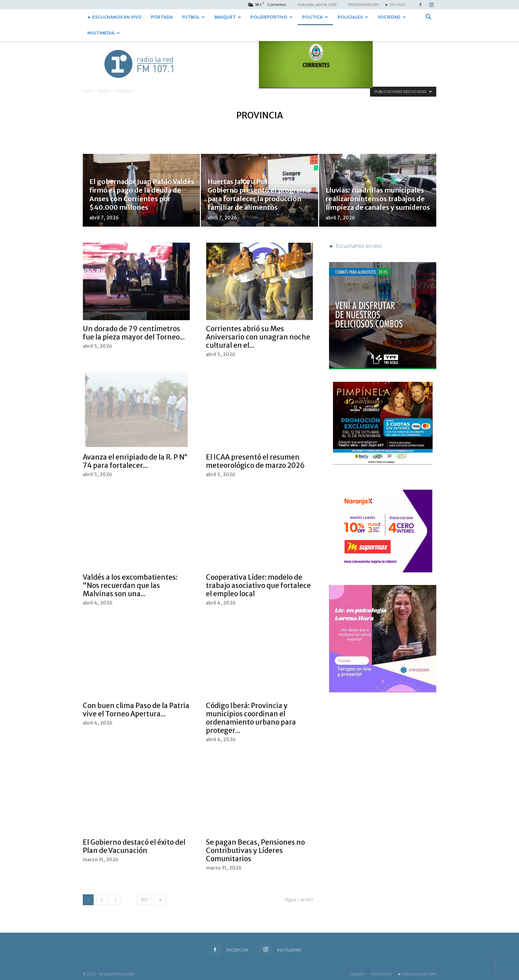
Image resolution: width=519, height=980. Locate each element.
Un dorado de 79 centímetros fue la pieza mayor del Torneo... (134, 333)
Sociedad (392, 17)
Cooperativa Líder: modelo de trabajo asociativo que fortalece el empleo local (258, 585)
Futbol (193, 17)
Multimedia (104, 33)
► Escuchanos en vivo (115, 17)
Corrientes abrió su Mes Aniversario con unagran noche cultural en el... (258, 337)
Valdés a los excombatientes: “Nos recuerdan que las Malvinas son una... (130, 585)
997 (144, 900)
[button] (428, 18)
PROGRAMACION (363, 5)
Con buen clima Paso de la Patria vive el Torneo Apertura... (136, 710)
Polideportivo (272, 17)
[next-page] (160, 900)
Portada (162, 17)
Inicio (87, 91)
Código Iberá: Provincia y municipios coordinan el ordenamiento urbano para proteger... (251, 718)
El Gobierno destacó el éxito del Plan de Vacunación (134, 846)
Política (315, 17)
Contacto (357, 974)
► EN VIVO (395, 5)
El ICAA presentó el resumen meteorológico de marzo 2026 (255, 461)
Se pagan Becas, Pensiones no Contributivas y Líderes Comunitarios (255, 850)
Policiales (353, 17)
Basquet (228, 17)
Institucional (381, 974)
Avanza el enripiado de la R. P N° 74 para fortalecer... (135, 461)
